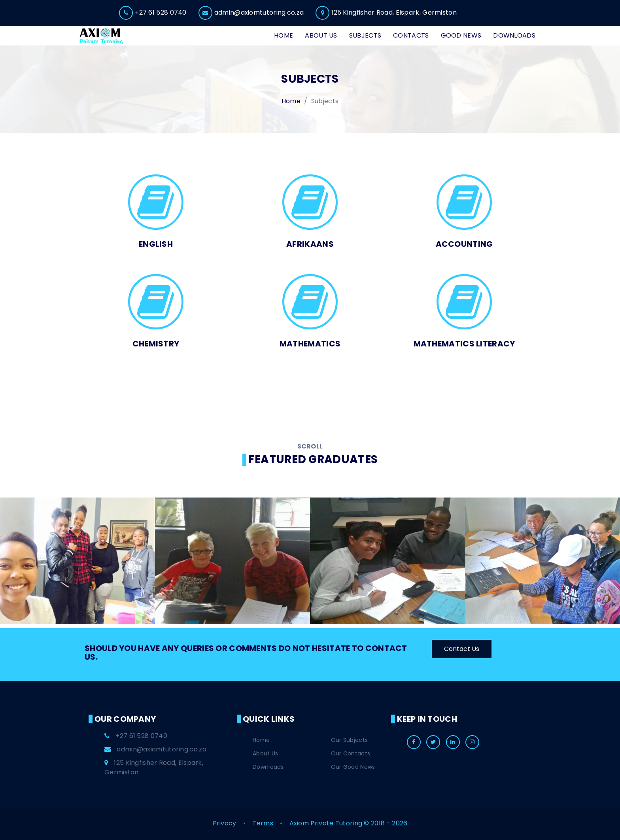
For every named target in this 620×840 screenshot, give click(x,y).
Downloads (268, 767)
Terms (264, 823)
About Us (265, 753)
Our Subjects (350, 740)
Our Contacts (351, 753)
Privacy (225, 823)
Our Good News (353, 767)
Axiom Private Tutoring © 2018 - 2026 (349, 823)
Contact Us (462, 649)
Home (261, 740)
